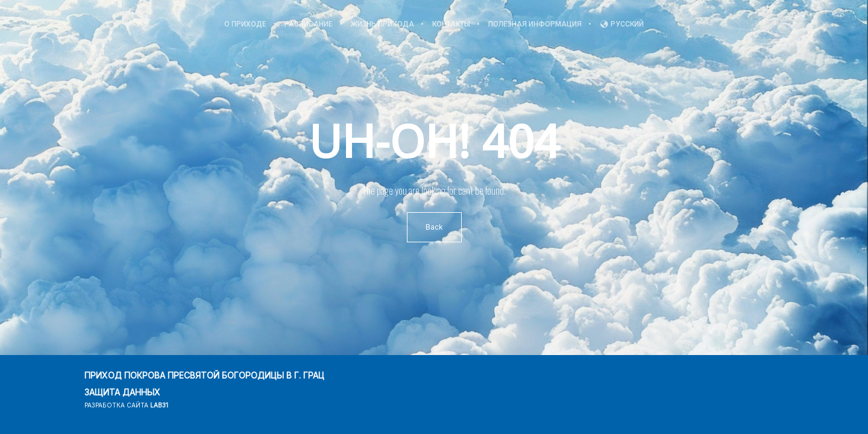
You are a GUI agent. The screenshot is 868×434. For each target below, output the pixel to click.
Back (434, 227)
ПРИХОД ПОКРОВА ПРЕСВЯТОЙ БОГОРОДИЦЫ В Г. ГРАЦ (204, 375)
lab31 (159, 405)
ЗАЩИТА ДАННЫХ (122, 392)
